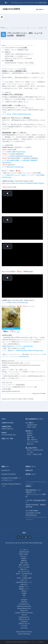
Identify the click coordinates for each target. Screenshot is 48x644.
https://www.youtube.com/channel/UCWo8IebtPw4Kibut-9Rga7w (23, 183)
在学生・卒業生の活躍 (34, 454)
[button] (6, 3)
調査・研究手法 (32, 440)
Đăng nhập (43, 3)
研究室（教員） (32, 427)
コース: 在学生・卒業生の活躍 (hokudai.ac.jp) (16, 114)
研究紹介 (30, 433)
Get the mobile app (24, 634)
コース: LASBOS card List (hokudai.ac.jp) (15, 302)
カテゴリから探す (33, 442)
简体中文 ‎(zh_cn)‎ (24, 624)
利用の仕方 (29, 470)
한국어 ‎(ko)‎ (24, 628)
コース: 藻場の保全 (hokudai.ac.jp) (13, 167)
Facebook (24, 602)
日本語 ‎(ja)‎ (24, 621)
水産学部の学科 (32, 425)
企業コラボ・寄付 (7, 439)
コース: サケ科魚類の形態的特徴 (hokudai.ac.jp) (17, 156)
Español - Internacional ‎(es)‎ (24, 613)
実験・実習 (31, 437)
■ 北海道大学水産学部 (9, 474)
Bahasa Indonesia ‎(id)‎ (24, 606)
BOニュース (6, 28)
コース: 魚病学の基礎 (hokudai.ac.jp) (13, 152)
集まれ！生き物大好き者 (35, 450)
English (24, 593)
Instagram (24, 600)
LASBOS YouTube (7, 423)
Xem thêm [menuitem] (39, 9)
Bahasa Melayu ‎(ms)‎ (24, 608)
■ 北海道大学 (6, 470)
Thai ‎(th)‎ (24, 615)
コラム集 (30, 452)
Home (4, 419)
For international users (9, 435)
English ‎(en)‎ (24, 611)
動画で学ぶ (31, 444)
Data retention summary (24, 632)
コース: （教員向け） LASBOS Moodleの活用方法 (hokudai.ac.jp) (23, 351)
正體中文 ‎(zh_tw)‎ (24, 619)
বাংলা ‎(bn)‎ (24, 626)
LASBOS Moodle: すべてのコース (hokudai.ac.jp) (17, 346)
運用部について (31, 467)
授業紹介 (30, 435)
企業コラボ (24, 580)
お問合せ (24, 591)
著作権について (31, 474)
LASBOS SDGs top (7, 429)
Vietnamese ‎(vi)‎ (24, 604)
